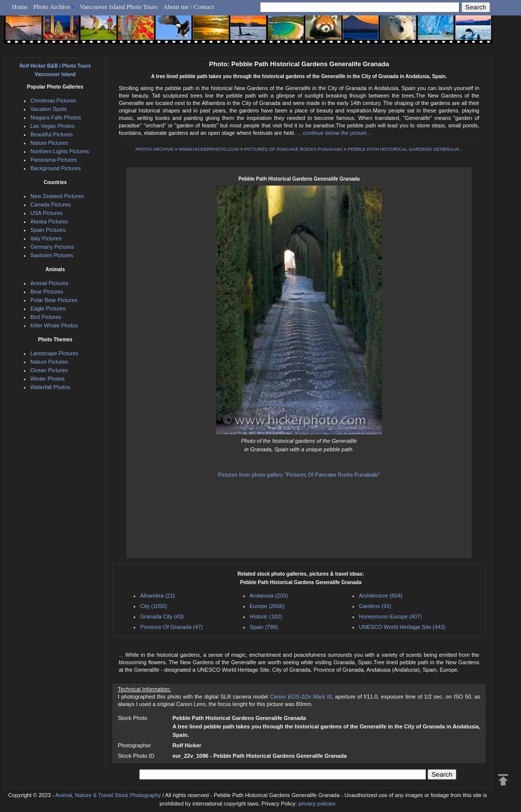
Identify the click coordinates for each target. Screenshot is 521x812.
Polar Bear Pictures (54, 300)
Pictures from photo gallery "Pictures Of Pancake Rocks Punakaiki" (299, 475)
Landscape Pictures (54, 353)
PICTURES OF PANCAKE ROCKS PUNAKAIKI (293, 149)
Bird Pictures (46, 317)
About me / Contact (188, 7)
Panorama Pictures (54, 160)
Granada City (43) (162, 616)
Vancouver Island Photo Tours (119, 7)
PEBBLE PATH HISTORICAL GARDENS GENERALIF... (405, 149)
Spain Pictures (48, 230)
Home (20, 7)
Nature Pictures (49, 143)
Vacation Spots (48, 109)
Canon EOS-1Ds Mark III (301, 697)
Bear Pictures (47, 292)
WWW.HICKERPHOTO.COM (209, 149)
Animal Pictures (49, 283)
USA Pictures (46, 213)
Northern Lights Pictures (60, 151)
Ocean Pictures (49, 370)
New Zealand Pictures (57, 196)
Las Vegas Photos (52, 126)
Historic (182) (266, 616)
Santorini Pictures (52, 255)
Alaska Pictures (49, 221)
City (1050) (154, 606)
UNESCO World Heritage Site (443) (402, 627)
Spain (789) (264, 627)
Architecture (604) (381, 596)
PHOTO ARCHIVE (154, 149)
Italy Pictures (46, 238)
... (122, 655)
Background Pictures (56, 168)
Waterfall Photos (50, 387)
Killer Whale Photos (54, 325)
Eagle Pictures (48, 308)
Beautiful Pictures (52, 134)
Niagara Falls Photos (56, 117)
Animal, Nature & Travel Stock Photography (108, 795)
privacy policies (317, 804)
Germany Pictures (52, 247)
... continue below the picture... (334, 133)
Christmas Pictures (53, 101)
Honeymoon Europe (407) (391, 616)
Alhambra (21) (158, 596)
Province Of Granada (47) (172, 627)
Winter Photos (47, 379)
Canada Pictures (50, 204)
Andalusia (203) (269, 596)
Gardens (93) (375, 606)
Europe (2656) (267, 606)
